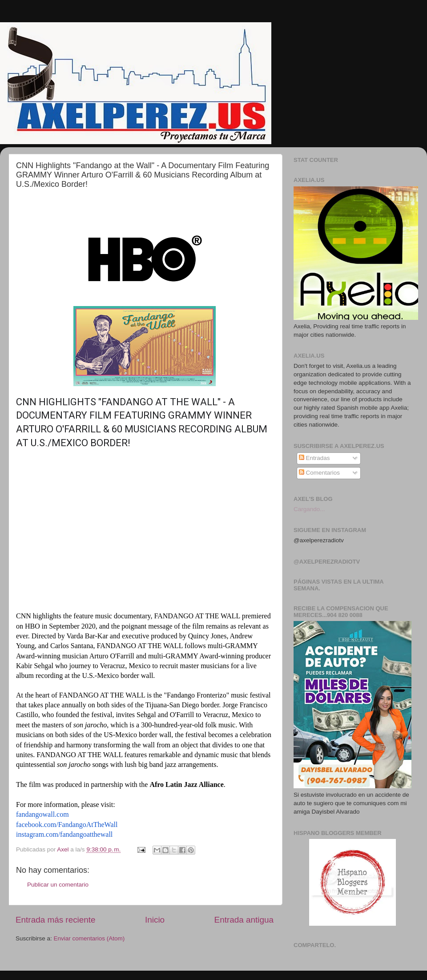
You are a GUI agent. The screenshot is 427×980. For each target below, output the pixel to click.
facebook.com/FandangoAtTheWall (67, 825)
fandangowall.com (42, 814)
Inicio (155, 920)
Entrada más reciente (56, 920)
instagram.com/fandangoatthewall (64, 834)
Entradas (314, 458)
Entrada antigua (244, 920)
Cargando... (309, 509)
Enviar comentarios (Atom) (89, 938)
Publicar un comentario (58, 885)
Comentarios (319, 473)
